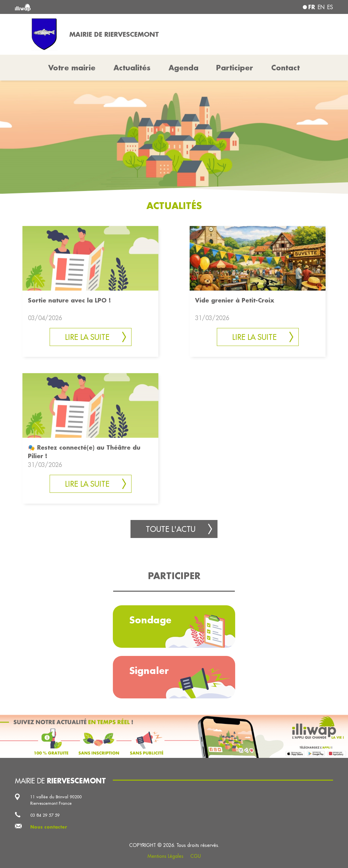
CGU (196, 856)
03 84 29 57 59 (45, 815)
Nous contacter (49, 827)
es (330, 7)
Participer (235, 68)
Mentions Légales (166, 856)
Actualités (132, 68)
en (321, 7)
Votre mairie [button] (72, 68)
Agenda (184, 68)
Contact (285, 68)
